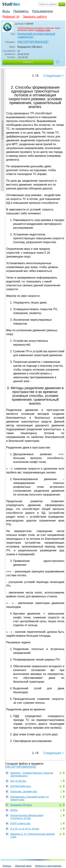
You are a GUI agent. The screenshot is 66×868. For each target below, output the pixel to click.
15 (60, 834)
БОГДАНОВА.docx (21, 786)
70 (60, 773)
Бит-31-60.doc (18, 781)
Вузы (6, 11)
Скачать (28, 62)
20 (60, 786)
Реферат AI (11, 17)
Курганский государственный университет (36, 35)
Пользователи (42, 11)
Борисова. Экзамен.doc (24, 791)
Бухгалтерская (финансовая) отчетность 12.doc (27, 817)
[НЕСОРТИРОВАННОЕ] (33, 42)
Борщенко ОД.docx (21, 805)
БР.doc (14, 810)
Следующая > (54, 76)
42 (60, 805)
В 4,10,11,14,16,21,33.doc (25, 829)
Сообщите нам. (43, 30)
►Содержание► (3, 130)
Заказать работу (35, 17)
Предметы (21, 11)
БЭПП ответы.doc (21, 823)
